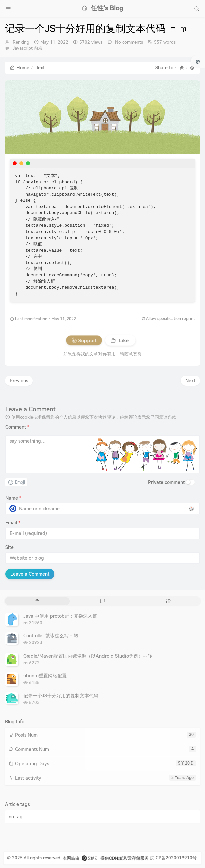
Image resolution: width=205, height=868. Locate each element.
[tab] (37, 601)
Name (13, 498)
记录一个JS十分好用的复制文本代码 (61, 696)
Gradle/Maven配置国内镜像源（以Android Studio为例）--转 (88, 656)
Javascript (23, 48)
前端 (38, 48)
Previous (19, 381)
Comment (17, 427)
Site (10, 547)
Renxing (21, 42)
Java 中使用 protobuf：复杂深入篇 (60, 616)
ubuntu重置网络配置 (45, 676)
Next (190, 381)
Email (13, 523)
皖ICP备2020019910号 (173, 858)
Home (20, 68)
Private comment (166, 482)
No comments (128, 42)
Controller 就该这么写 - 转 (51, 636)
